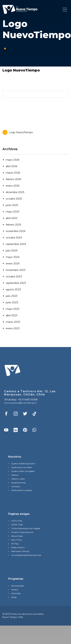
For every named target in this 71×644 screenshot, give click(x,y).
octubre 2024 (14, 238)
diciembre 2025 (15, 192)
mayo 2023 (13, 309)
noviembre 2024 (16, 231)
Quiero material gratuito (23, 464)
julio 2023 (12, 296)
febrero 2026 (13, 179)
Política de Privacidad (21, 490)
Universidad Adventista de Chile (26, 555)
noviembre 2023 (16, 270)
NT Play (15, 544)
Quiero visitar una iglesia (23, 471)
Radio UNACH (18, 547)
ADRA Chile (17, 525)
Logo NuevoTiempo (21, 132)
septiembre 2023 (16, 283)
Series (14, 597)
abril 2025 (12, 218)
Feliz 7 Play (17, 540)
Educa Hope (17, 536)
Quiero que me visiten (22, 467)
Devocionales (17, 586)
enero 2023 (13, 328)
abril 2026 (12, 166)
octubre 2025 (14, 199)
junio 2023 (12, 302)
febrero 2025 (13, 225)
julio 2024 (12, 250)
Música (15, 590)
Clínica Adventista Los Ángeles (26, 528)
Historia (15, 475)
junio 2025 (12, 205)
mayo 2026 (13, 160)
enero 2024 (13, 263)
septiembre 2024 (16, 244)
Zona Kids (16, 593)
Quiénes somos (18, 483)
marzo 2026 (13, 173)
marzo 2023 (13, 322)
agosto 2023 (13, 289)
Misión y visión (18, 479)
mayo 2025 (13, 212)
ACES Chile (17, 521)
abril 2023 (12, 315)
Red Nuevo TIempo (20, 551)
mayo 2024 (13, 257)
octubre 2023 (14, 276)
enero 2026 (13, 186)
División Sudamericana (22, 532)
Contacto (16, 486)
